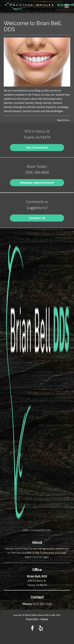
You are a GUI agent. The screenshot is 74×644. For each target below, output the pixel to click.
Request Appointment (37, 183)
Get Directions (37, 148)
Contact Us (37, 218)
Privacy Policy (32, 619)
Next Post (63, 120)
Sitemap (44, 619)
